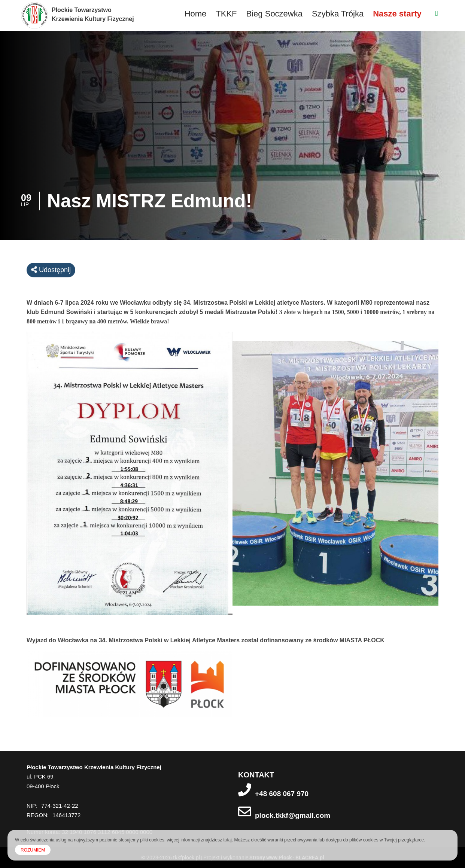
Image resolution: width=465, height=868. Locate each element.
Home (196, 14)
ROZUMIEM (33, 850)
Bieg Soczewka (274, 14)
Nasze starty (397, 14)
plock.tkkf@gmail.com (293, 815)
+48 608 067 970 (282, 794)
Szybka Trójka (338, 14)
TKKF (226, 14)
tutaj (227, 840)
